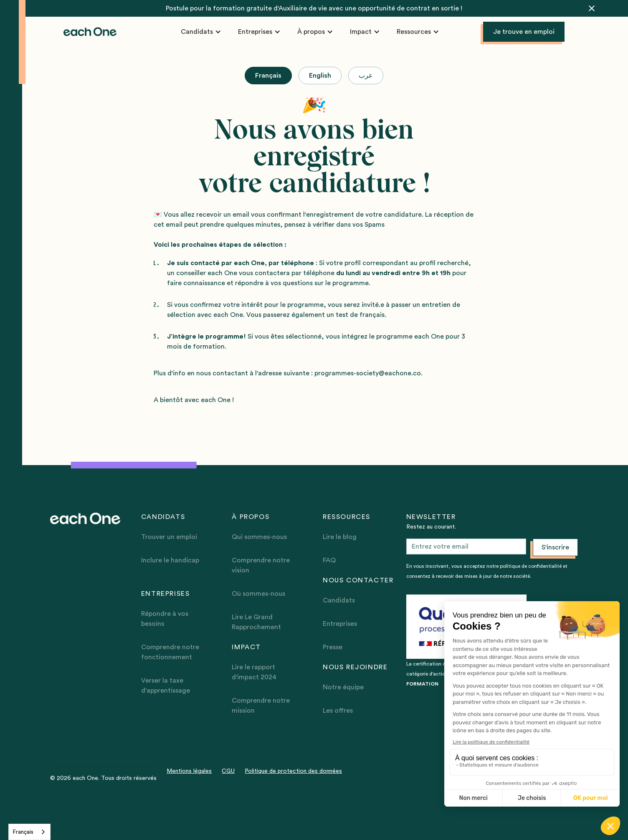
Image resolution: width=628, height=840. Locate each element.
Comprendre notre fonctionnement (170, 652)
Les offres (338, 711)
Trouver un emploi (169, 537)
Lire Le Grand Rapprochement (256, 622)
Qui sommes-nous (259, 537)
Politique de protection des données (293, 771)
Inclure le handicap (170, 560)
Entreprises (340, 624)
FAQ (329, 560)
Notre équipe (343, 687)
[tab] (268, 76)
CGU (228, 771)
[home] (90, 32)
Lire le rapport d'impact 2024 (254, 672)
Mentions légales (189, 771)
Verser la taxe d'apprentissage (166, 686)
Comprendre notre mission (261, 706)
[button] (201, 32)
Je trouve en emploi (524, 32)
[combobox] (29, 832)
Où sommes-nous (258, 594)
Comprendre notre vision (261, 565)
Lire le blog (340, 537)
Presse (333, 647)
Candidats (339, 600)
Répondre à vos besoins (165, 619)
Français (23, 832)
